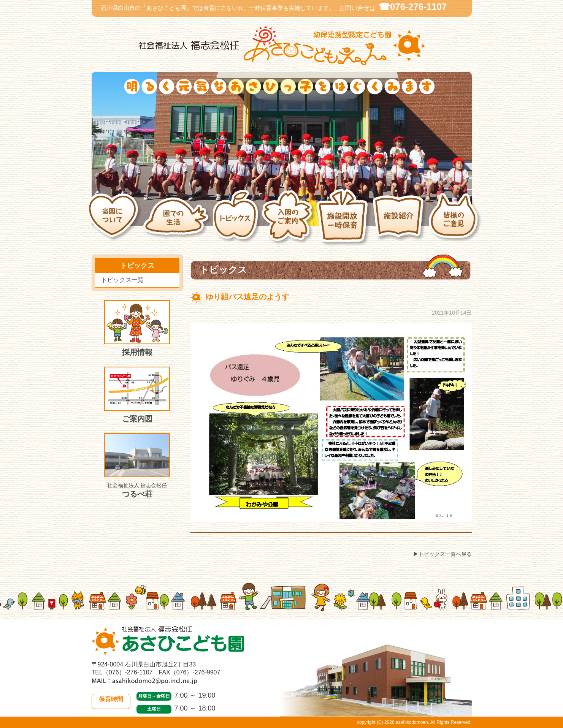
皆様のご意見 (456, 222)
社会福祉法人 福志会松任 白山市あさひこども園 (282, 46)
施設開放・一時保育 (344, 221)
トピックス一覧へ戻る (445, 554)
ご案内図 (137, 395)
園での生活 (178, 221)
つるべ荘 (137, 466)
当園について (114, 221)
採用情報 (137, 328)
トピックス (237, 222)
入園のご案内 (289, 222)
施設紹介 (400, 221)
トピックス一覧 (122, 280)
